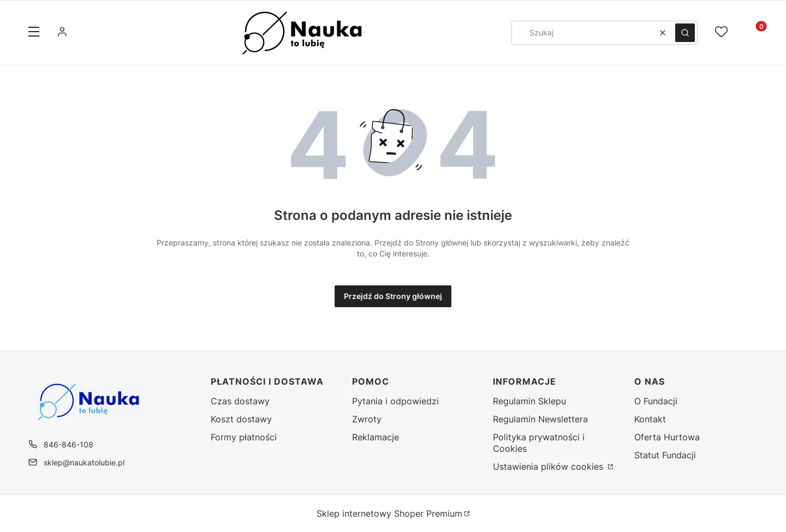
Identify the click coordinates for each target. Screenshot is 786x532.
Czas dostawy (240, 401)
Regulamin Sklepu (529, 401)
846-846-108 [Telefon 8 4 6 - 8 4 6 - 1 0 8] (69, 444)
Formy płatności (244, 437)
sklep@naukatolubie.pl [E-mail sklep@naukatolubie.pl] (84, 462)
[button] (34, 33)
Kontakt (650, 419)
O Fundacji (656, 401)
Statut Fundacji (665, 455)
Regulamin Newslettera (540, 419)
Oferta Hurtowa (667, 437)
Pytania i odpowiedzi (395, 401)
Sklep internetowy (389, 513)
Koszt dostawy (241, 419)
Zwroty (367, 419)
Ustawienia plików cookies (549, 467)
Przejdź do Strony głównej (393, 296)
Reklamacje (376, 437)
